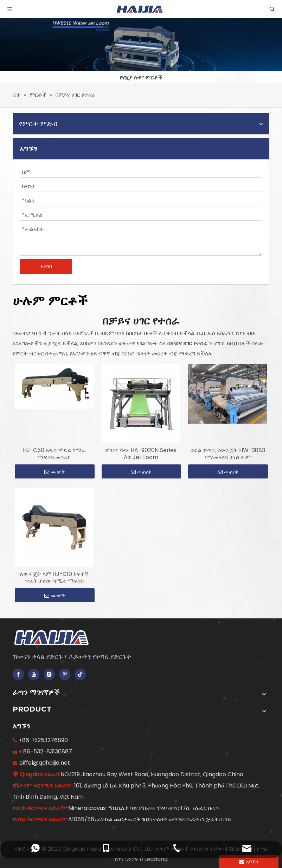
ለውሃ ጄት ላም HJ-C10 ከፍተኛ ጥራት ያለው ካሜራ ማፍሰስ (54, 578)
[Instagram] (49, 674)
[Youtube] (34, 674)
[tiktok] (80, 674)
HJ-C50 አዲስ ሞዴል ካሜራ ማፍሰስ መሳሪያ (54, 454)
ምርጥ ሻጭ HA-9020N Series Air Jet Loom (141, 454)
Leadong (156, 859)
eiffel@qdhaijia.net (45, 763)
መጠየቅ (55, 472)
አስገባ (46, 266)
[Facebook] (18, 674)
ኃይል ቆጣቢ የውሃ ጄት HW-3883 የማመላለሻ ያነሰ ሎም (228, 454)
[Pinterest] (65, 674)
